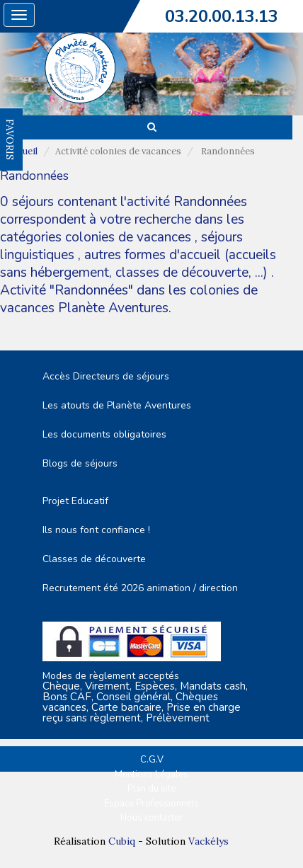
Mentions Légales (151, 775)
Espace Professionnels (151, 804)
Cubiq (122, 841)
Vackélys (208, 841)
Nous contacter (151, 818)
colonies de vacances (130, 237)
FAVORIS (10, 139)
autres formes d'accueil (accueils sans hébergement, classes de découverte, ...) (138, 264)
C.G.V (152, 760)
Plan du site (151, 789)
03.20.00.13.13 (222, 16)
